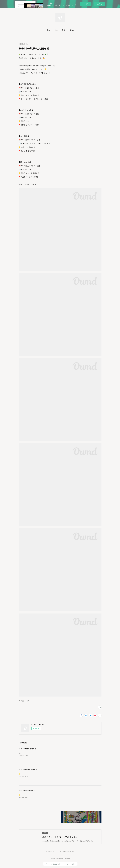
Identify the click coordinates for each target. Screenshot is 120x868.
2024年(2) (21, 701)
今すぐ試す (86, 4)
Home (48, 30)
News (56, 30)
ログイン (100, 4)
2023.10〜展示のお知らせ (28, 770)
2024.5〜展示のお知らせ (28, 749)
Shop (72, 30)
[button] (48, 30)
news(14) (27, 701)
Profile (64, 30)
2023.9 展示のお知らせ (27, 790)
